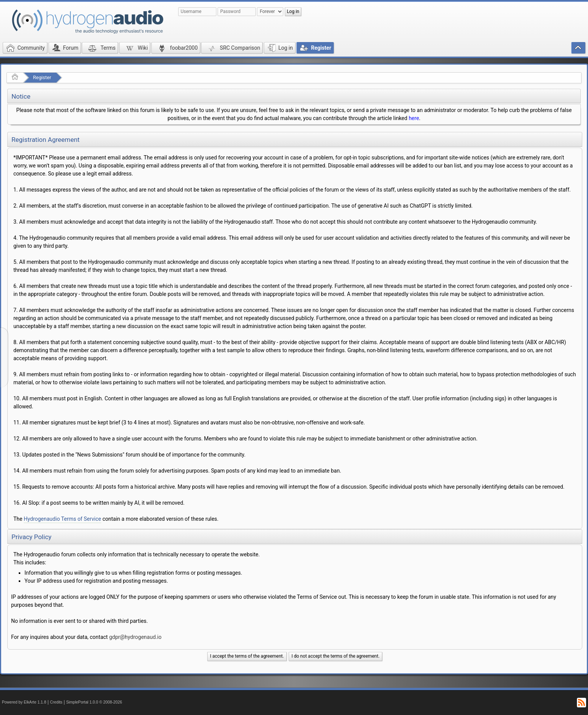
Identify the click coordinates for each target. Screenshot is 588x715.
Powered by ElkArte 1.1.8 (24, 702)
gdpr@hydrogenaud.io (135, 637)
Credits (56, 702)
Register (42, 77)
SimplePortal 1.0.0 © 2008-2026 (94, 702)
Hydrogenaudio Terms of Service (63, 519)
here (414, 118)
